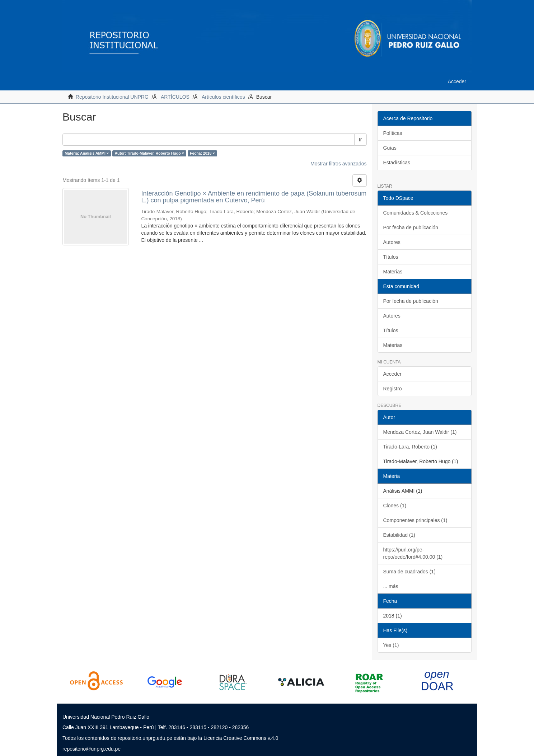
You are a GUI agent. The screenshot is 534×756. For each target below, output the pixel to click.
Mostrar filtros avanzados (338, 164)
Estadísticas (397, 163)
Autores (392, 242)
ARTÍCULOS (175, 97)
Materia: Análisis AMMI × (87, 153)
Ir (360, 140)
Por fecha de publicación (411, 227)
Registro (393, 389)
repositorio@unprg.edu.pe (92, 749)
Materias (393, 272)
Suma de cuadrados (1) (409, 572)
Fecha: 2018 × (202, 153)
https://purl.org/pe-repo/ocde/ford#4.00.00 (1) (413, 553)
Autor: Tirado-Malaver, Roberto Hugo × (149, 153)
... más (391, 586)
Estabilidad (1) (399, 535)
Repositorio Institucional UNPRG (112, 97)
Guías (390, 148)
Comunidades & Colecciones (416, 213)
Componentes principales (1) (415, 520)
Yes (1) (391, 645)
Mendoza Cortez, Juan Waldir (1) (420, 432)
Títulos (391, 257)
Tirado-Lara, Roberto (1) (410, 447)
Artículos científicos (223, 97)
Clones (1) (395, 506)
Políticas (393, 133)
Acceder (392, 374)
